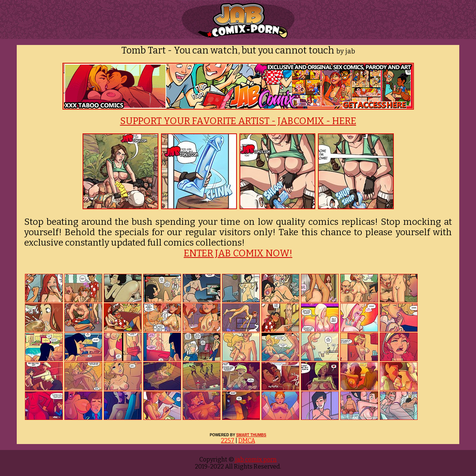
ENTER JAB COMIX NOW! (238, 253)
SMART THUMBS (251, 435)
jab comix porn (255, 459)
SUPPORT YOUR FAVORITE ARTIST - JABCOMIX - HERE (238, 121)
